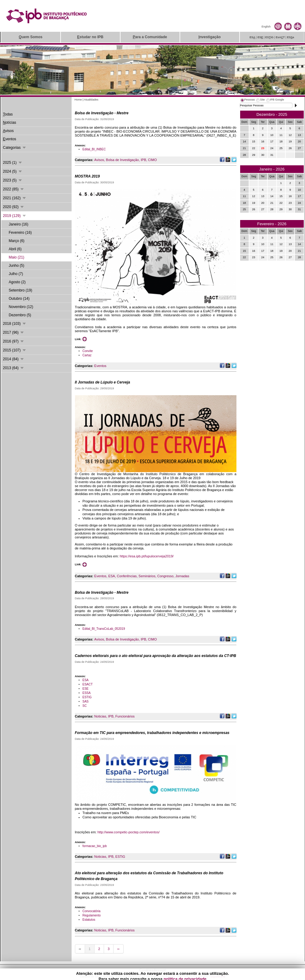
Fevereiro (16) (20, 233)
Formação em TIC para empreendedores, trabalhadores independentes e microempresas (152, 733)
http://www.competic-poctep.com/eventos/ (128, 832)
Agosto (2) (17, 282)
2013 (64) (14, 368)
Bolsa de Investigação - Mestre (102, 113)
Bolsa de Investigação (122, 160)
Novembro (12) (21, 307)
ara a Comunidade (150, 37)
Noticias (100, 716)
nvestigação (210, 37)
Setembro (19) (21, 290)
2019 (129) (15, 216)
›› (118, 949)
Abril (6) (15, 249)
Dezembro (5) (20, 315)
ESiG (269, 37)
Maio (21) (17, 257)
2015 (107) (15, 350)
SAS (86, 701)
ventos (10, 139)
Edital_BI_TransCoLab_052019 (104, 629)
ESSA (87, 693)
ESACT (88, 684)
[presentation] (247, 101)
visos (8, 131)
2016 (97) (14, 341)
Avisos (99, 160)
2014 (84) (14, 359)
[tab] (247, 101)
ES (253, 37)
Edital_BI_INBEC (94, 149)
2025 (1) (13, 163)
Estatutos (89, 920)
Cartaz (87, 355)
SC (85, 706)
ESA (112, 576)
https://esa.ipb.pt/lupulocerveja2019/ (147, 556)
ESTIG (87, 697)
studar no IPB (90, 37)
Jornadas (182, 576)
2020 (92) (14, 207)
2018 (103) (15, 324)
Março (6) (17, 241)
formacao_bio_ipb (95, 846)
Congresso (165, 576)
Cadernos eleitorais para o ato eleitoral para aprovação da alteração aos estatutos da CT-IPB (156, 656)
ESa (290, 37)
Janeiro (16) (19, 224)
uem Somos (30, 37)
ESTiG (120, 857)
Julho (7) (16, 274)
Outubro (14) (19, 299)
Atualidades (91, 100)
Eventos (100, 366)
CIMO (152, 160)
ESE (86, 689)
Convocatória (92, 911)
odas (8, 114)
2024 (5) (13, 171)
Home (78, 100)
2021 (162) (15, 198)
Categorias (15, 148)
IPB (143, 160)
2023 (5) (13, 180)
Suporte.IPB (218, 977)
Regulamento (92, 915)
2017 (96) (14, 332)
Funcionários (125, 716)
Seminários (147, 576)
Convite (88, 351)
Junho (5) (17, 266)
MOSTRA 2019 (87, 176)
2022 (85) (14, 189)
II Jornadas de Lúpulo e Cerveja (103, 382)
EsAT (280, 37)
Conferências (127, 576)
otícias (10, 123)
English (266, 27)
